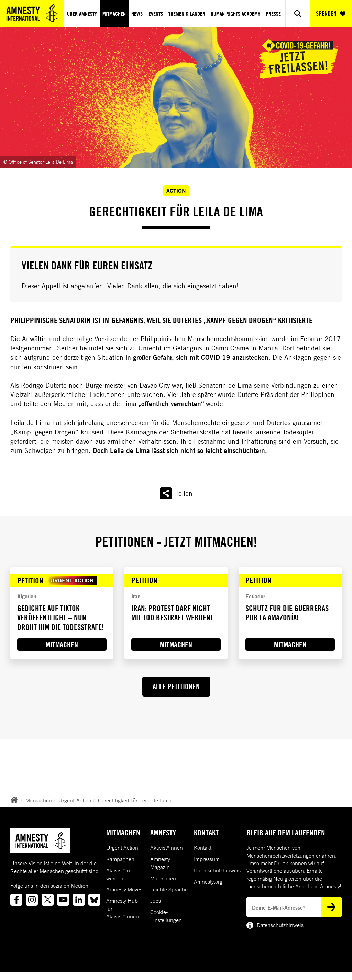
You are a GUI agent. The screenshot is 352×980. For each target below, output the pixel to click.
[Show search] (298, 14)
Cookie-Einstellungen (166, 916)
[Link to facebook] (16, 900)
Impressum (207, 859)
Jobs (156, 901)
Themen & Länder (187, 14)
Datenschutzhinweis (217, 870)
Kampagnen (120, 859)
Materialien (163, 878)
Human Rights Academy (235, 14)
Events (156, 14)
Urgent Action (75, 800)
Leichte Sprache (169, 889)
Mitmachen (114, 14)
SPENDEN (331, 14)
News (137, 14)
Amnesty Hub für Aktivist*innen (123, 909)
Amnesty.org (208, 882)
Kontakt (203, 848)
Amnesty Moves (124, 889)
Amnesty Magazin (160, 863)
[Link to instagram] (32, 900)
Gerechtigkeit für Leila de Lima (135, 800)
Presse (273, 14)
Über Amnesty (82, 14)
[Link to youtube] (63, 900)
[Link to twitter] (48, 900)
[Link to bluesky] (94, 900)
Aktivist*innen (167, 848)
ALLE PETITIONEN (176, 687)
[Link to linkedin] (79, 900)
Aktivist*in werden (118, 874)
